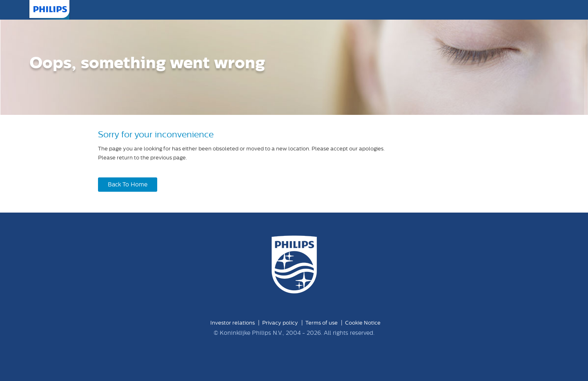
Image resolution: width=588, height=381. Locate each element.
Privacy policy (280, 323)
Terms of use (322, 323)
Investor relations (233, 323)
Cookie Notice (363, 323)
